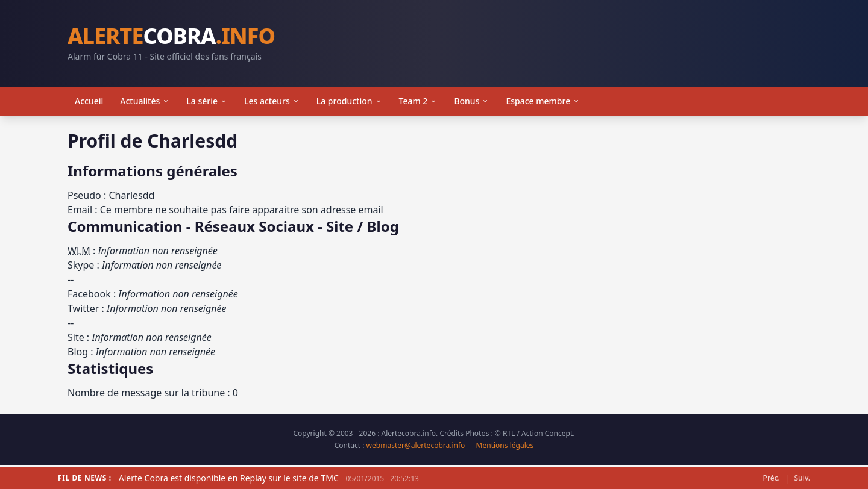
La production (349, 101)
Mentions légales (505, 445)
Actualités (145, 101)
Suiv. (802, 478)
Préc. (772, 478)
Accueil (89, 101)
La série (207, 101)
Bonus (471, 101)
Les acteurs (272, 101)
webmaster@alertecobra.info (416, 445)
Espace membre (543, 101)
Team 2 (418, 101)
